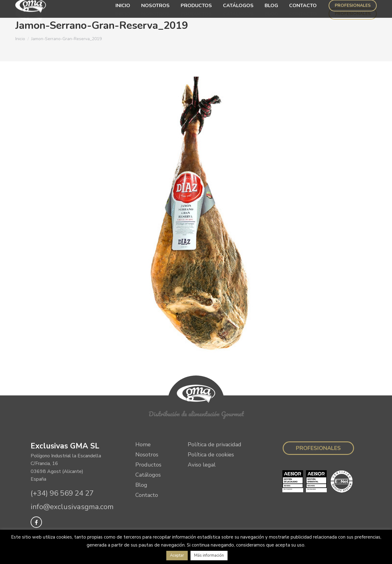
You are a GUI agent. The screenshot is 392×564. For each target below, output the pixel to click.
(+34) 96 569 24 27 (62, 493)
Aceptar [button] (177, 555)
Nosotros (147, 455)
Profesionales (318, 448)
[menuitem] (123, 14)
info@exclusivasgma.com (72, 507)
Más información (209, 555)
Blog (141, 485)
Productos (148, 465)
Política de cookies (211, 455)
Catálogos (148, 475)
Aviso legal (202, 465)
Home (143, 444)
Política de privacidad (215, 444)
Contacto (147, 495)
